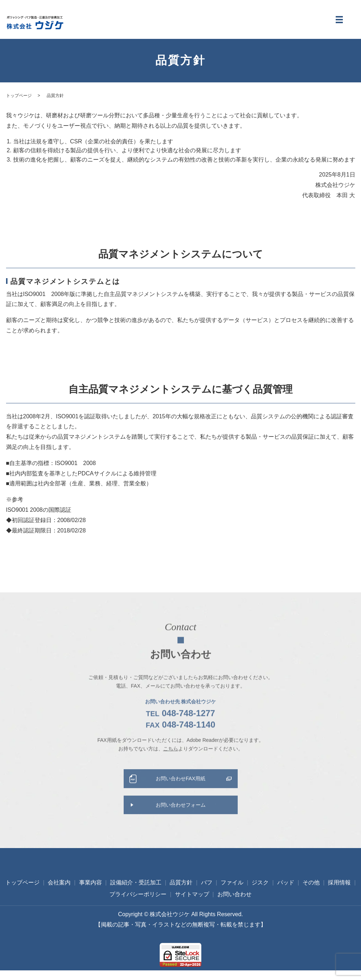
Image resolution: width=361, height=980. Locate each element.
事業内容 (91, 892)
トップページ (19, 101)
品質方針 (181, 892)
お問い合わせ (234, 904)
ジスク (260, 892)
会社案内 (59, 892)
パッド (286, 892)
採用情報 (339, 892)
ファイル (232, 892)
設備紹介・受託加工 (136, 892)
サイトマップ (192, 904)
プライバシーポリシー (138, 904)
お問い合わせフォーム (181, 819)
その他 (311, 892)
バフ (207, 892)
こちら (171, 760)
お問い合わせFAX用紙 (180, 791)
